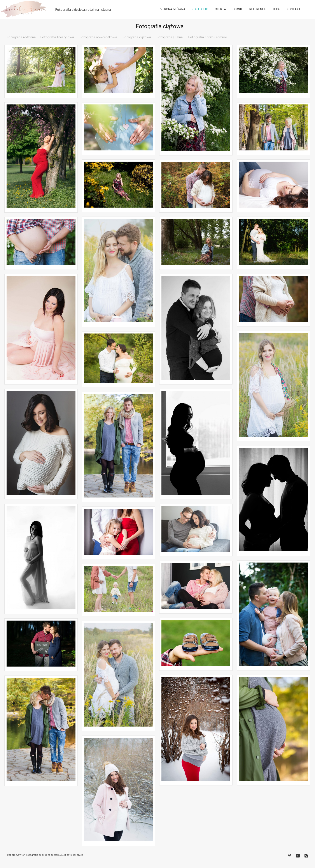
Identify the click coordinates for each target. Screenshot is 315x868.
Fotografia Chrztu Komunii (208, 37)
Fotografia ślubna (170, 37)
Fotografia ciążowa (137, 37)
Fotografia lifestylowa (57, 37)
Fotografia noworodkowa (98, 37)
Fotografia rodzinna (21, 37)
